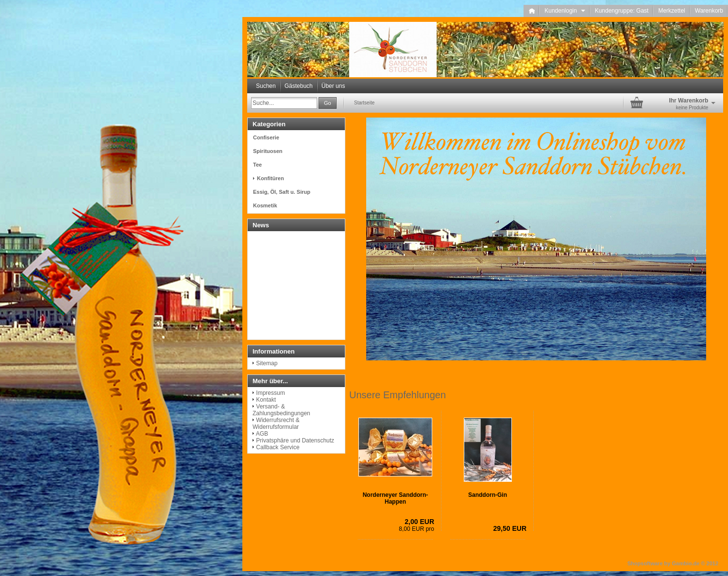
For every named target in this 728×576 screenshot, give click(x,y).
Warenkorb (709, 11)
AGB (262, 434)
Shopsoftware (645, 563)
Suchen (266, 86)
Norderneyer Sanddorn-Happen (396, 498)
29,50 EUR (510, 528)
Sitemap (267, 363)
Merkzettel (671, 11)
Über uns (333, 86)
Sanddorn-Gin (488, 495)
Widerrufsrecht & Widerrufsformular (276, 424)
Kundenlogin (565, 11)
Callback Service (278, 447)
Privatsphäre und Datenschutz (295, 440)
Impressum (270, 393)
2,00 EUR (419, 522)
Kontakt (266, 400)
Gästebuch (299, 86)
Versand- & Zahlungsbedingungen (281, 410)
